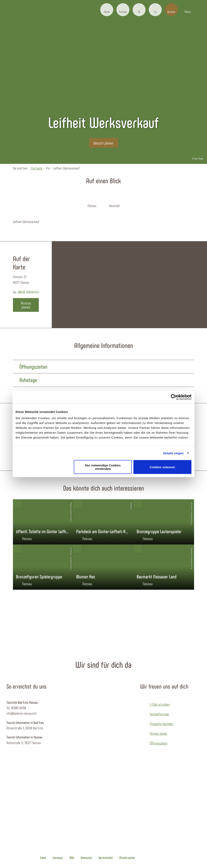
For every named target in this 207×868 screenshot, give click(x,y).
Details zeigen (173, 453)
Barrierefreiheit (106, 858)
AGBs (72, 858)
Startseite (37, 168)
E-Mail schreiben (160, 704)
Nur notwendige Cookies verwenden (103, 467)
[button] (107, 10)
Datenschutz (86, 858)
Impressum (58, 858)
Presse (43, 858)
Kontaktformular (159, 714)
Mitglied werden (127, 858)
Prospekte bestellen (162, 724)
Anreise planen (158, 733)
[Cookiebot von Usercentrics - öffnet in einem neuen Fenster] (174, 397)
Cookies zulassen (163, 467)
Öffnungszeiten (159, 743)
